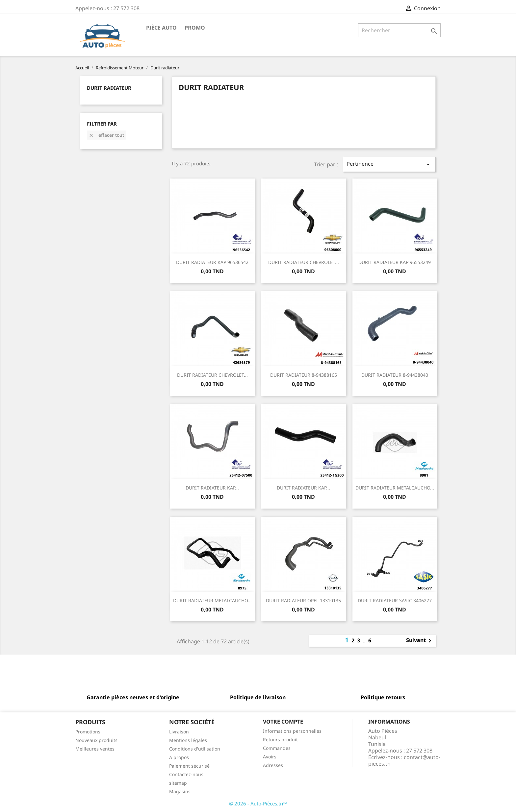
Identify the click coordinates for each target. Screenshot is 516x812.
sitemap (178, 783)
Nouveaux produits (96, 740)
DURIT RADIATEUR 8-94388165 (304, 375)
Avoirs (270, 757)
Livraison (179, 732)
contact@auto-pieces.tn (404, 760)
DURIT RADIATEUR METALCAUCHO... (395, 488)
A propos (179, 757)
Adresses (273, 765)
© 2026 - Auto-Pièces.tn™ (258, 803)
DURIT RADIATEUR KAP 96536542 (212, 262)
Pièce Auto (161, 28)
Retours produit (280, 740)
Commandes (277, 748)
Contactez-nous (186, 774)
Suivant (420, 641)
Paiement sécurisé (189, 766)
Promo (195, 28)
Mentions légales (188, 740)
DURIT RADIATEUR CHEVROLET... (304, 262)
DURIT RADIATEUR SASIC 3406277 (395, 600)
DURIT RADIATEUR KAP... (212, 488)
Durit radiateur (109, 88)
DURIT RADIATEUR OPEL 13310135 (303, 600)
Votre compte (283, 722)
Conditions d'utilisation (195, 749)
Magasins (180, 791)
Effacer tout (106, 135)
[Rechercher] (399, 30)
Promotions (88, 732)
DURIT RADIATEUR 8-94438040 (395, 375)
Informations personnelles (292, 731)
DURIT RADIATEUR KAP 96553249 (395, 262)
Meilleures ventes (95, 749)
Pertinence (389, 164)
